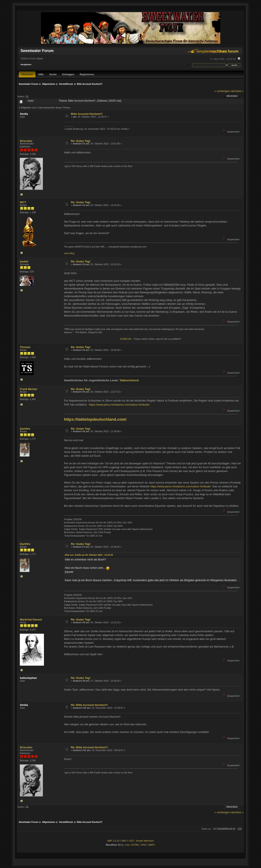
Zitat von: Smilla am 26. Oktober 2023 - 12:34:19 (89, 555)
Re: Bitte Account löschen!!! (89, 705)
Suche (53, 74)
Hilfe (41, 74)
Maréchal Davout (31, 620)
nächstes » (237, 91)
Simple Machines (145, 841)
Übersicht (27, 74)
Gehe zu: (207, 829)
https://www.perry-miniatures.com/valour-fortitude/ (119, 405)
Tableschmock (129, 380)
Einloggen (68, 74)
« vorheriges (222, 91)
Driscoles (26, 141)
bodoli (24, 261)
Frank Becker (29, 389)
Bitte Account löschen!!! (87, 114)
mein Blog (69, 253)
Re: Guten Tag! (81, 141)
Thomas (25, 347)
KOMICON (126, 339)
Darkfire (25, 429)
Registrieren (87, 74)
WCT (23, 202)
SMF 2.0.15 (113, 841)
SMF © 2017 (128, 841)
